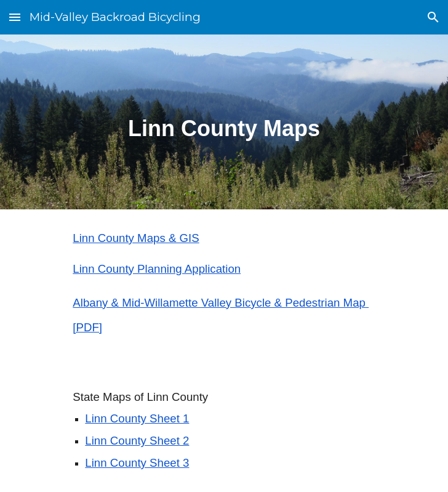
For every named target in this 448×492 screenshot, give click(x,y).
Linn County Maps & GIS (136, 238)
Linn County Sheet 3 (137, 463)
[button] (15, 17)
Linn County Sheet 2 (137, 441)
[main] (224, 122)
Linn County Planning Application (157, 269)
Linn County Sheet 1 (137, 418)
